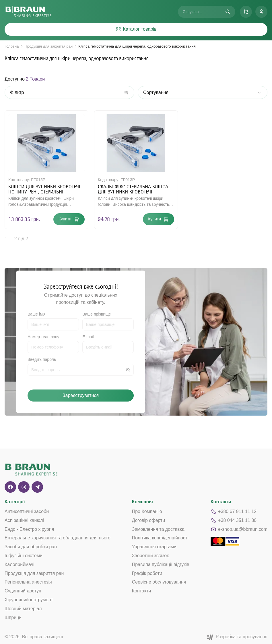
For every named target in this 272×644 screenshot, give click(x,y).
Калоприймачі (20, 564)
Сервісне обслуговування (159, 582)
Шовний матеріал (23, 609)
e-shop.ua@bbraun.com (239, 529)
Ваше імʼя (36, 314)
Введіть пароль (42, 359)
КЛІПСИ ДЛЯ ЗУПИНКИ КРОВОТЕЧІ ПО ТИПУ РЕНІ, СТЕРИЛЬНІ (44, 189)
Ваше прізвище (97, 314)
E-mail (88, 337)
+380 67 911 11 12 (234, 512)
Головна (12, 46)
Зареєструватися (81, 395)
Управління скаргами (154, 547)
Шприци (13, 617)
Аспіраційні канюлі (24, 520)
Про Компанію (147, 511)
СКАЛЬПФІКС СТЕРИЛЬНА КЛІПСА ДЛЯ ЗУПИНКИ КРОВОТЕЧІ (133, 189)
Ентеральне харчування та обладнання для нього (58, 538)
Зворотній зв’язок (150, 556)
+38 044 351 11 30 (234, 520)
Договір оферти (148, 520)
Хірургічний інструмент (29, 600)
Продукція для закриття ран (48, 46)
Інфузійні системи (24, 556)
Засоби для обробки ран (31, 547)
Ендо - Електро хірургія (29, 529)
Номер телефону (43, 337)
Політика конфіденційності (160, 538)
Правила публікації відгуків (161, 564)
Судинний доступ (23, 591)
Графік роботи (147, 573)
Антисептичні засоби (27, 511)
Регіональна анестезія (28, 582)
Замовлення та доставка (158, 529)
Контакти (142, 591)
